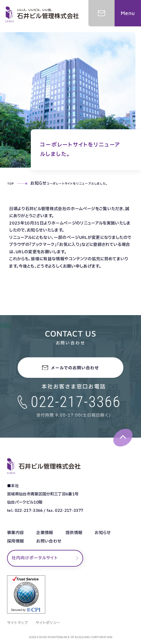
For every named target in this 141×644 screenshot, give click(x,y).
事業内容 (15, 533)
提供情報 (74, 533)
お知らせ (103, 533)
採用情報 (15, 541)
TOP (11, 184)
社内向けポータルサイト (35, 558)
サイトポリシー (48, 623)
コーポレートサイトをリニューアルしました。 (77, 184)
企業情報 (45, 533)
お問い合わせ (49, 541)
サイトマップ (17, 623)
